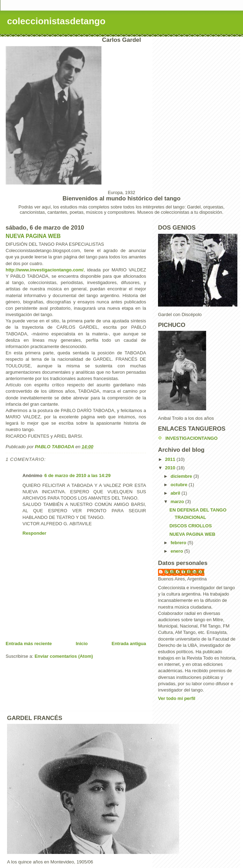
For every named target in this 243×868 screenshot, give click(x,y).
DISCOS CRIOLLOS (191, 526)
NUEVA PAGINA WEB (33, 236)
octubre (180, 485)
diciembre (182, 476)
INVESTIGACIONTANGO (192, 438)
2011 (171, 459)
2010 (171, 468)
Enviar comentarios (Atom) (64, 656)
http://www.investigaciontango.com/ (45, 270)
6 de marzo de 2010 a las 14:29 (77, 475)
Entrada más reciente (29, 644)
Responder (34, 533)
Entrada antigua (129, 644)
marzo (178, 501)
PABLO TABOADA (185, 572)
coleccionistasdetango (56, 21)
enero (178, 551)
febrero (179, 543)
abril (176, 493)
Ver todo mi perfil (177, 698)
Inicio (82, 644)
